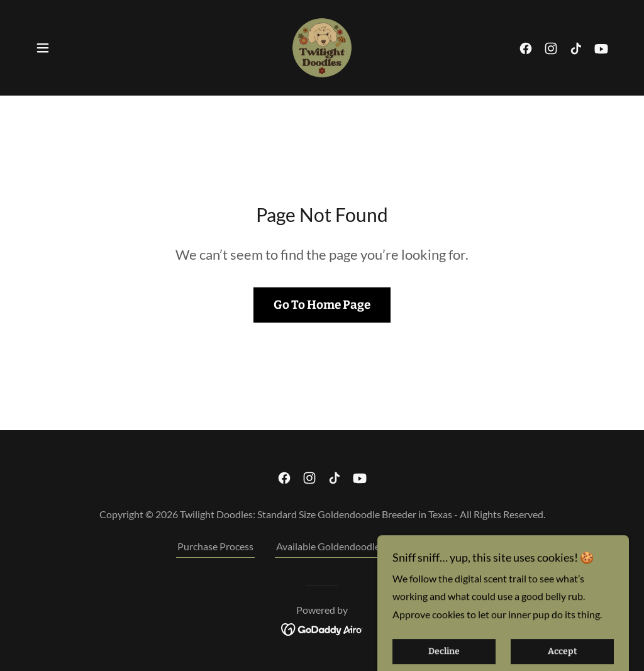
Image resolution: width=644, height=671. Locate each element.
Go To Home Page (322, 305)
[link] (322, 46)
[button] (43, 48)
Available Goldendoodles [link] (330, 546)
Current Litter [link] (437, 546)
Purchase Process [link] (215, 546)
